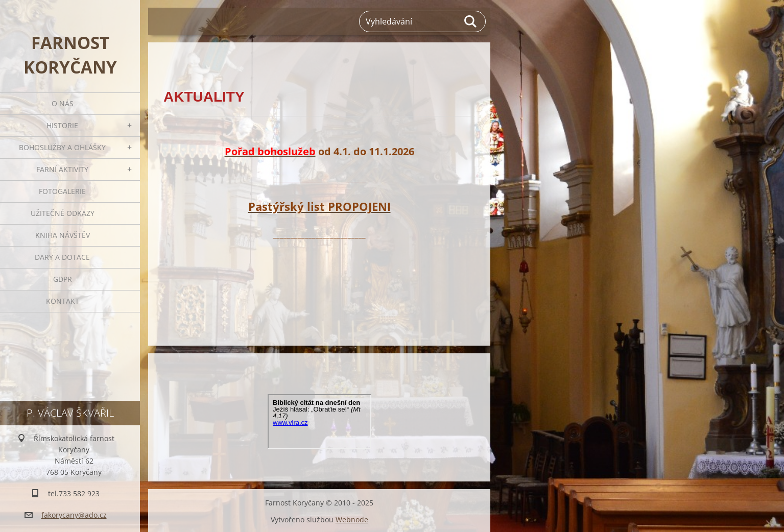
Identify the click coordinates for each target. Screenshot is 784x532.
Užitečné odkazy (63, 213)
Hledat (471, 21)
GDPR (63, 279)
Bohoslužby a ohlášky (62, 147)
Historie (62, 125)
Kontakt (63, 301)
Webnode (352, 518)
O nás (63, 103)
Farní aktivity (62, 169)
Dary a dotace (62, 257)
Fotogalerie (62, 191)
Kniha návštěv (63, 235)
